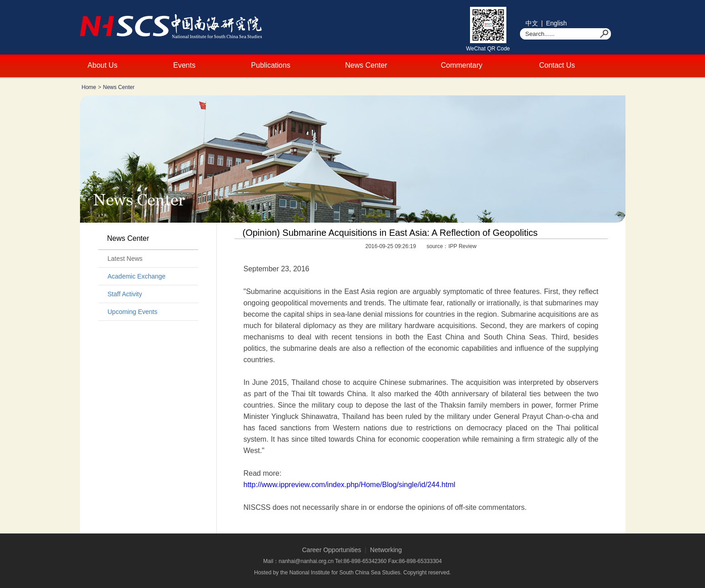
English (556, 23)
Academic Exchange (137, 276)
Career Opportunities (332, 550)
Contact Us (557, 65)
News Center (366, 65)
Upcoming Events (133, 312)
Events (184, 65)
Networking (386, 550)
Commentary (462, 65)
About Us (103, 65)
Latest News (125, 259)
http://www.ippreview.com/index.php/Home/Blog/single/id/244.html (350, 485)
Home (89, 87)
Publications (270, 65)
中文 (532, 23)
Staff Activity (125, 294)
